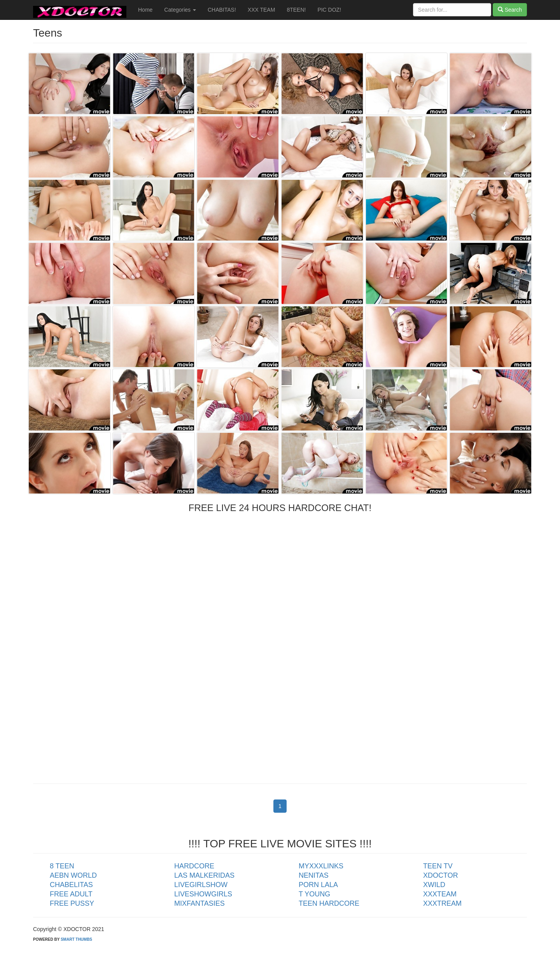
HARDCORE (194, 866)
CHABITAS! (222, 10)
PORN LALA (318, 885)
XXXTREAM (442, 903)
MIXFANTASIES (199, 903)
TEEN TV (438, 866)
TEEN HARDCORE (329, 903)
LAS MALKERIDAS (204, 875)
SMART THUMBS (76, 939)
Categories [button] (180, 10)
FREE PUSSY (72, 903)
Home (145, 10)
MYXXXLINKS (321, 866)
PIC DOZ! (329, 10)
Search (510, 10)
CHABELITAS (71, 885)
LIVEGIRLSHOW (201, 885)
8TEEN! (296, 10)
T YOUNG (314, 894)
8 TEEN (62, 866)
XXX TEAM (262, 10)
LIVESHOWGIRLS (203, 894)
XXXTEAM (440, 894)
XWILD (434, 885)
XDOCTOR (441, 875)
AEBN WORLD (73, 875)
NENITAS (314, 875)
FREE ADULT (71, 894)
